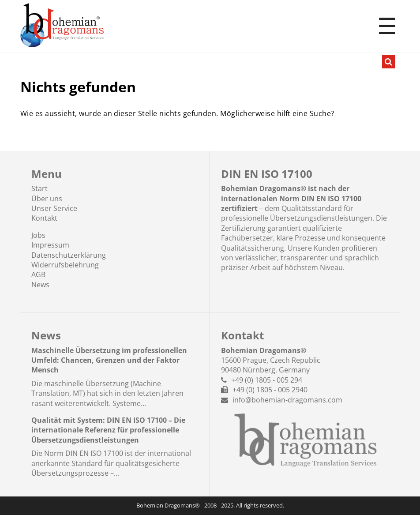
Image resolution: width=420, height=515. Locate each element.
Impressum (50, 245)
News (40, 285)
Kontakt (44, 218)
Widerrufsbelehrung (65, 265)
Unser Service (54, 208)
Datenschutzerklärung (69, 255)
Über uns (47, 199)
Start (39, 188)
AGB (38, 274)
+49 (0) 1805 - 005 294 (267, 380)
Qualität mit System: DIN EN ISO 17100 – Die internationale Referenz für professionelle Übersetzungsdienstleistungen (108, 430)
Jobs (38, 235)
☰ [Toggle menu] (387, 26)
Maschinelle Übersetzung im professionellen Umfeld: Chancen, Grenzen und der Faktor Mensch (109, 360)
